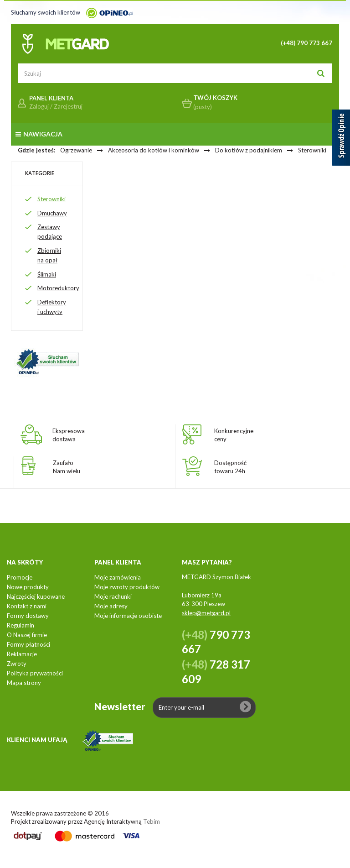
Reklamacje (22, 654)
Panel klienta (118, 562)
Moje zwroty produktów (127, 587)
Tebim (152, 821)
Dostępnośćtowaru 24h (230, 467)
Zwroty (17, 664)
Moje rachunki (113, 596)
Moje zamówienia (118, 577)
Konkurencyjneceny (234, 435)
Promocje (20, 577)
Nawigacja (39, 134)
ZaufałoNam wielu (67, 467)
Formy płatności (28, 644)
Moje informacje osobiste (128, 616)
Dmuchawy (52, 213)
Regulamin (21, 625)
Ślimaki (47, 274)
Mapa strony (24, 683)
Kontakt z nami (27, 606)
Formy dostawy (28, 616)
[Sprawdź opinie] (341, 139)
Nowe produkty (28, 587)
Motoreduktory (58, 288)
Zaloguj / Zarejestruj (56, 106)
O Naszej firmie (27, 635)
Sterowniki (51, 199)
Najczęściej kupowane (36, 596)
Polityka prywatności (35, 673)
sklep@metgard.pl (206, 613)
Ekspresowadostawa (69, 435)
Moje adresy (111, 606)
